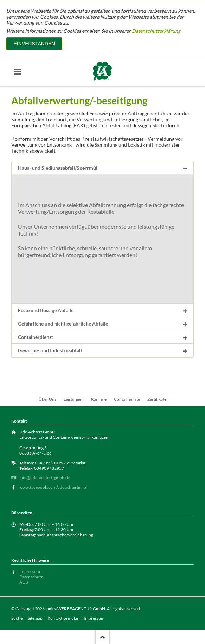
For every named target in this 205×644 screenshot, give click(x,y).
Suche (17, 618)
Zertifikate (157, 399)
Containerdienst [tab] (36, 337)
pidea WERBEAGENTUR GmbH (76, 609)
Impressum (30, 571)
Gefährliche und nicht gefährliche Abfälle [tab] (63, 324)
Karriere (99, 399)
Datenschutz (31, 577)
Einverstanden (34, 44)
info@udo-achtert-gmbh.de (45, 478)
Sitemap (35, 618)
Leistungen (74, 399)
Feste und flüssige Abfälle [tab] (46, 310)
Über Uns (47, 399)
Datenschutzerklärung (156, 31)
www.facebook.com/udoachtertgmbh (54, 487)
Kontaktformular (63, 618)
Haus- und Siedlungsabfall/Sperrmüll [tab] (58, 168)
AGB (24, 582)
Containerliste (127, 399)
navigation (18, 72)
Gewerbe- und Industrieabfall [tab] (50, 350)
